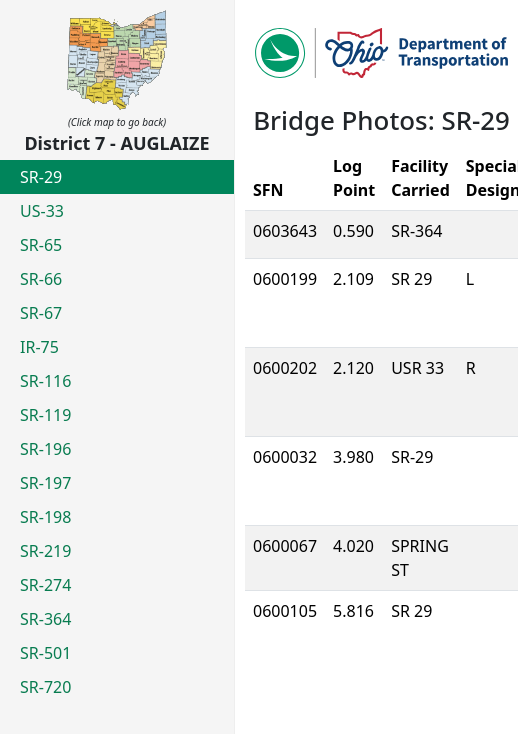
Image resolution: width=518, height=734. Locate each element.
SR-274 (45, 585)
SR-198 (45, 517)
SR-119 (45, 415)
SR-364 (45, 619)
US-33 (42, 211)
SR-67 (41, 313)
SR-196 (45, 449)
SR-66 (41, 279)
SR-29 (41, 177)
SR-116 (45, 381)
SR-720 (45, 687)
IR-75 (39, 347)
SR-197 (45, 483)
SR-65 (41, 245)
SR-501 (45, 653)
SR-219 (45, 551)
